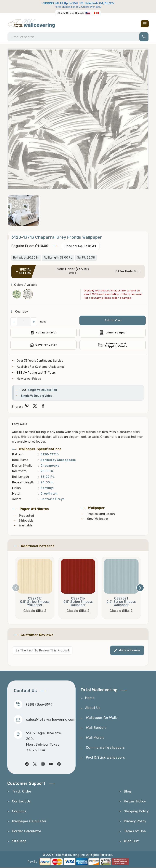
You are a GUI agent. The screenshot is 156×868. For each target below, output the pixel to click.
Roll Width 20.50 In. (26, 258)
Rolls (43, 322)
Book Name (20, 460)
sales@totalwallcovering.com (51, 720)
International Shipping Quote (113, 345)
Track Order (22, 792)
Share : (17, 407)
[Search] (78, 37)
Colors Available (26, 285)
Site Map (19, 841)
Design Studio (22, 466)
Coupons (19, 812)
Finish (16, 488)
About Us (93, 708)
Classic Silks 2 (35, 611)
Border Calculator (27, 831)
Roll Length (20, 477)
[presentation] (16, 588)
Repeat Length (23, 483)
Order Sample (113, 333)
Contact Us (21, 802)
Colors (17, 499)
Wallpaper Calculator (29, 822)
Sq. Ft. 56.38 (86, 258)
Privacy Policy (135, 822)
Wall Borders (96, 728)
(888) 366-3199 (39, 705)
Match (17, 494)
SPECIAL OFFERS (25, 272)
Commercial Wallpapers (105, 748)
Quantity (21, 312)
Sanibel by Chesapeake (58, 460)
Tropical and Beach (101, 514)
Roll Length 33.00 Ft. (58, 258)
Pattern (18, 455)
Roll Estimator (44, 333)
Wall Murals (95, 738)
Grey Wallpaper (98, 519)
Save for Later (44, 345)
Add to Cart (113, 321)
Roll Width (19, 471)
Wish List (131, 841)
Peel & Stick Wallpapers (105, 758)
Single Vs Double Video (37, 396)
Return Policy (135, 802)
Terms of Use (135, 831)
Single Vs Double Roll (42, 390)
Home (90, 698)
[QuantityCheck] (24, 322)
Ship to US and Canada (71, 13)
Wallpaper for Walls (101, 718)
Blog (128, 792)
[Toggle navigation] (145, 24)
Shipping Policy (136, 812)
